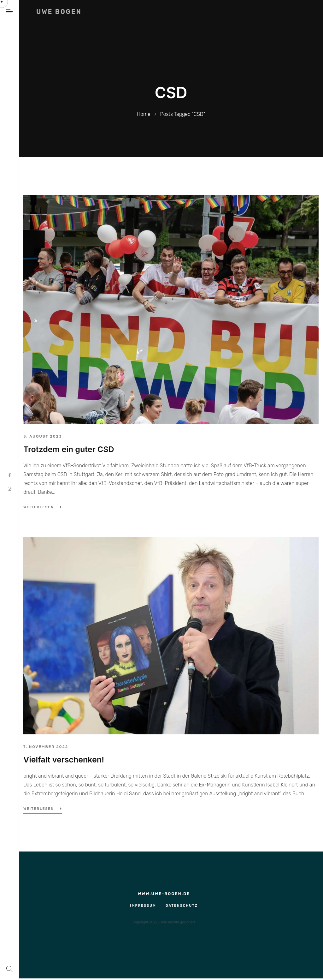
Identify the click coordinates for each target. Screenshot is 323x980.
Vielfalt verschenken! (64, 760)
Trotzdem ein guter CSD (69, 449)
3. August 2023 (43, 436)
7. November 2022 (46, 747)
